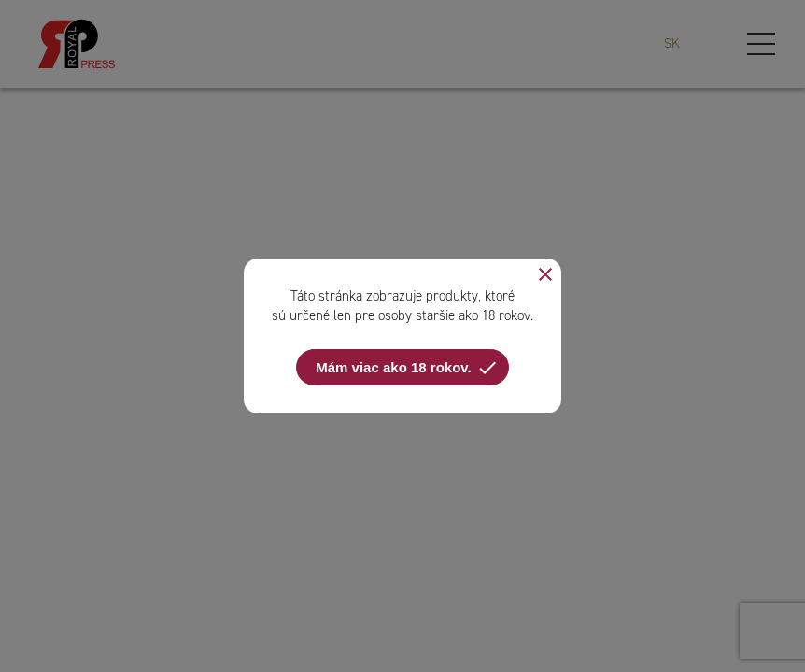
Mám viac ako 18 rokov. (407, 368)
